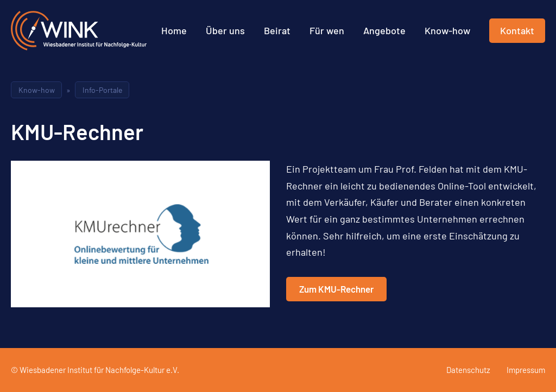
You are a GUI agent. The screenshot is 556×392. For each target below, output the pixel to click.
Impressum (526, 370)
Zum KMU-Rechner (336, 289)
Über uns (225, 30)
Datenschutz (468, 370)
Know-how (447, 30)
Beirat (277, 30)
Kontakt (517, 30)
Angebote (384, 30)
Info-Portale (102, 90)
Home (174, 30)
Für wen (327, 30)
